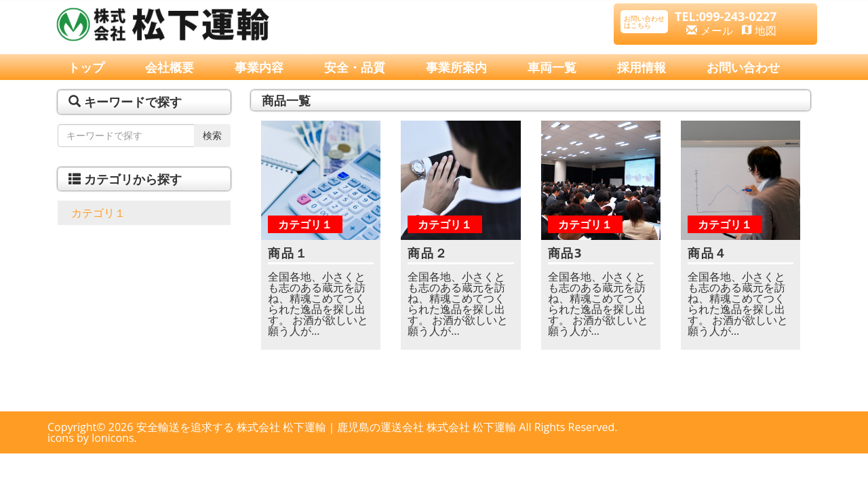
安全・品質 (355, 67)
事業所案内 (456, 67)
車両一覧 (552, 67)
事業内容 (259, 67)
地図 (759, 30)
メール (710, 30)
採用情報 (642, 67)
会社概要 (170, 67)
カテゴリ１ (98, 213)
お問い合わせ (743, 67)
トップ (86, 67)
